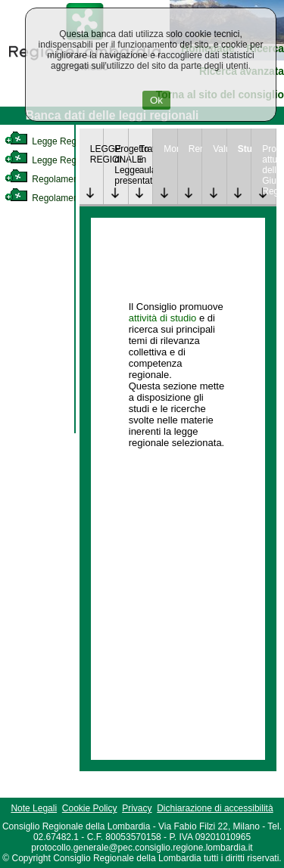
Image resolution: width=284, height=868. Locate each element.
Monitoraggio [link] (170, 149)
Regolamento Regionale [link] (67, 198)
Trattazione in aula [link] (146, 160)
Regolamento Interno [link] (61, 179)
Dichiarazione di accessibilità (215, 808)
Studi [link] (245, 149)
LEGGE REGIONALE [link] (97, 154)
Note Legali (34, 808)
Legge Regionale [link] (53, 141)
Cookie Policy (90, 808)
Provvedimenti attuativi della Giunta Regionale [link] (269, 170)
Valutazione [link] (220, 149)
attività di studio (163, 318)
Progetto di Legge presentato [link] (121, 165)
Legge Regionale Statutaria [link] (73, 160)
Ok (156, 100)
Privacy (137, 808)
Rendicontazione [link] (195, 149)
